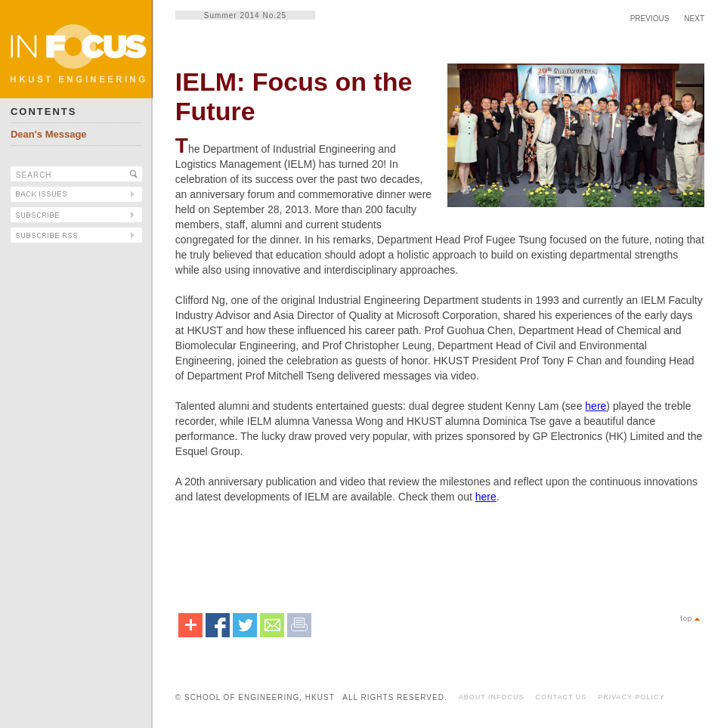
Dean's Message (49, 134)
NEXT (694, 19)
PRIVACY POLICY (631, 697)
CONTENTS (44, 112)
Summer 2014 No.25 (245, 15)
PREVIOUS (650, 19)
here (596, 406)
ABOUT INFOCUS (492, 697)
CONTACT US (561, 697)
